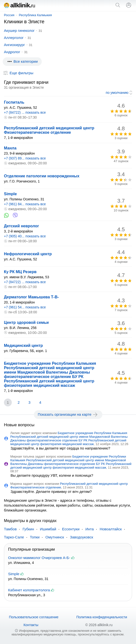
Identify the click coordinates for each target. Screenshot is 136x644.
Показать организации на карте (68, 414)
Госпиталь (14, 102)
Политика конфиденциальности (102, 617)
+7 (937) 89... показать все (25, 158)
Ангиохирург (14, 45)
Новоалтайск (111, 529)
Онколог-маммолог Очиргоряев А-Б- (39, 558)
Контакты (31, 625)
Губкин (28, 529)
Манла (10, 148)
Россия (9, 15)
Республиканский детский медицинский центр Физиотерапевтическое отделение (49, 130)
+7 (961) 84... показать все (25, 204)
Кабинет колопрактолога (29, 590)
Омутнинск (55, 537)
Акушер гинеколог (19, 30)
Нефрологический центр (28, 254)
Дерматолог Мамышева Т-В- (31, 297)
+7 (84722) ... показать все (25, 112)
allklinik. (20, 5)
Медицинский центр (23, 346)
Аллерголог (14, 38)
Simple (10, 194)
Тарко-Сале (14, 537)
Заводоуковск (82, 537)
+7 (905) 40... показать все (25, 236)
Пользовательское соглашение (34, 617)
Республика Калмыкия (35, 15)
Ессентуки (71, 529)
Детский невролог (21, 226)
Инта (90, 529)
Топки (35, 537)
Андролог (12, 52)
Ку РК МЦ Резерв (20, 272)
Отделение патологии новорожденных (42, 176)
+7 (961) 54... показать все (25, 307)
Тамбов (10, 529)
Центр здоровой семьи (26, 322)
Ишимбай (48, 529)
